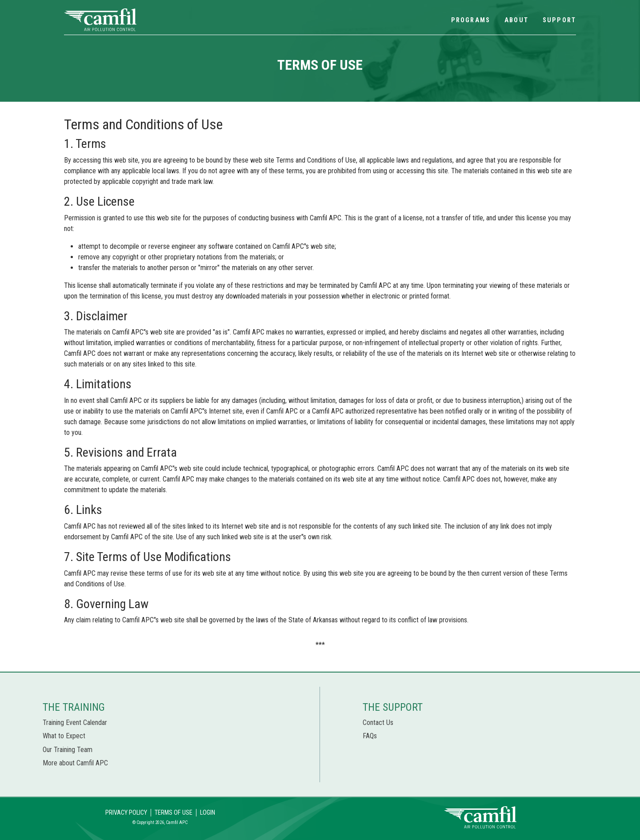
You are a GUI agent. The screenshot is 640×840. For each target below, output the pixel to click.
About (516, 20)
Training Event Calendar (75, 723)
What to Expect (64, 736)
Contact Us (378, 723)
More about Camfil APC (75, 763)
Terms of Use (174, 813)
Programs (471, 20)
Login (208, 813)
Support (559, 20)
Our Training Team (68, 750)
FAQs (370, 736)
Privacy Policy (126, 813)
